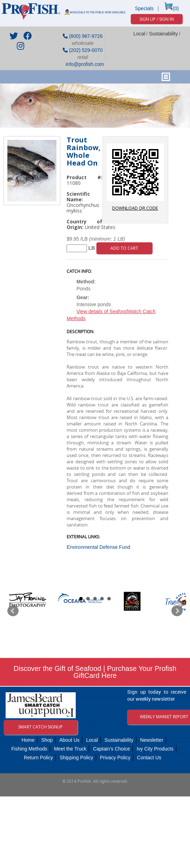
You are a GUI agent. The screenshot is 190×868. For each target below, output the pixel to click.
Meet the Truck (70, 749)
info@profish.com (84, 64)
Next (177, 611)
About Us (69, 740)
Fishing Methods (29, 749)
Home (28, 740)
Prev (13, 611)
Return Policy (38, 758)
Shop (47, 740)
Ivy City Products (155, 749)
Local (139, 34)
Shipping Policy (76, 758)
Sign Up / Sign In (157, 19)
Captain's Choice (111, 749)
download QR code (135, 177)
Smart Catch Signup (40, 727)
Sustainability (164, 34)
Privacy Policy (115, 758)
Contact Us (149, 758)
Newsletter (151, 740)
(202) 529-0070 (83, 50)
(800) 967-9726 (83, 36)
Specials (144, 8)
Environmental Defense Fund (98, 547)
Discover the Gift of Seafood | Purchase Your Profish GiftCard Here (95, 672)
